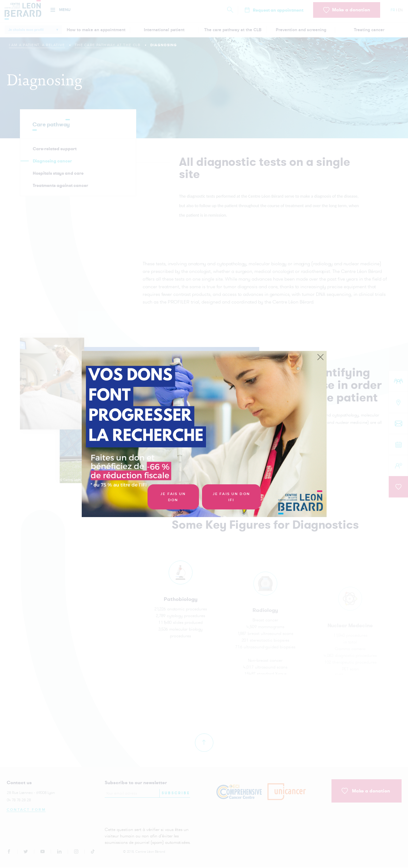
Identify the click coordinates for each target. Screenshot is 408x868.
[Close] (320, 357)
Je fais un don (173, 497)
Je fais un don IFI (231, 497)
